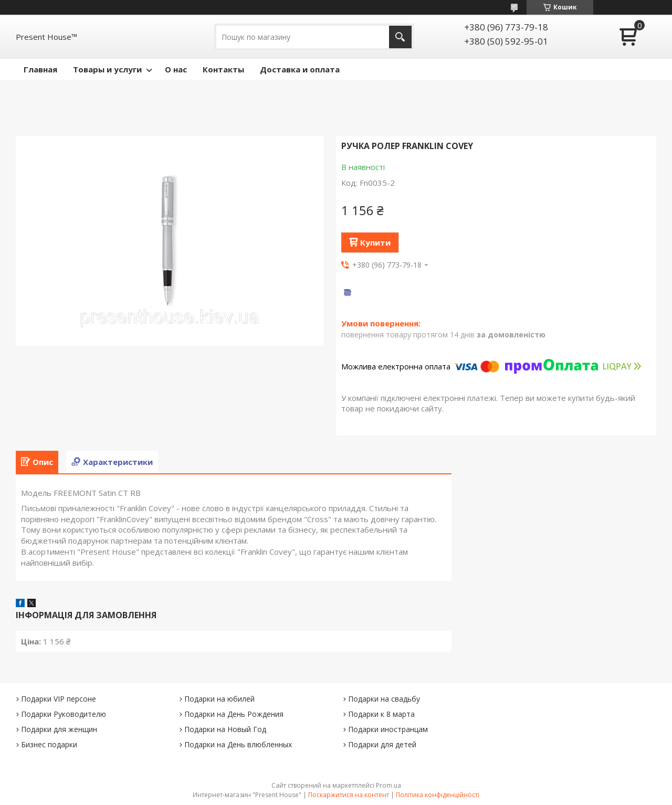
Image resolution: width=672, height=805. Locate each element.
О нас (176, 69)
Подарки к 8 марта (381, 714)
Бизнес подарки (49, 744)
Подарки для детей (382, 744)
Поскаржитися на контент (349, 795)
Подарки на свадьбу (384, 699)
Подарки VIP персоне (59, 699)
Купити (375, 242)
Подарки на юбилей (219, 699)
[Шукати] (400, 37)
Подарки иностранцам (388, 729)
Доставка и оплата (300, 69)
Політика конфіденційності (438, 795)
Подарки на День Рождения (234, 714)
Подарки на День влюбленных (238, 744)
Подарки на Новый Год (225, 729)
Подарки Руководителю (64, 714)
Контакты (223, 69)
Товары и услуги (107, 69)
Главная (40, 69)
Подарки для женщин (59, 729)
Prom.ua (388, 785)
